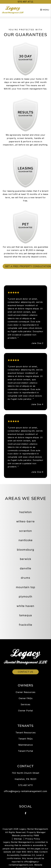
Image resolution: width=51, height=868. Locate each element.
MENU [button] (45, 10)
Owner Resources (25, 692)
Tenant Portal (25, 751)
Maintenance (26, 745)
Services (25, 704)
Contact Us (25, 672)
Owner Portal (25, 711)
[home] (13, 10)
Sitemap (18, 839)
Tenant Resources (26, 733)
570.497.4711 (26, 2)
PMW (36, 835)
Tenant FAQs (25, 739)
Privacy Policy (33, 839)
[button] (26, 813)
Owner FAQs (26, 698)
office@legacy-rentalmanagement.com (25, 791)
